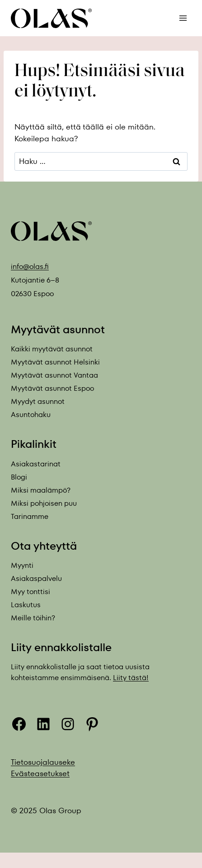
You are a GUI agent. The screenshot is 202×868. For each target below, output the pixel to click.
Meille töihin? (33, 618)
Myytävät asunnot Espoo (52, 388)
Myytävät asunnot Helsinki (55, 362)
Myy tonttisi (31, 592)
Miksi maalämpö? (41, 490)
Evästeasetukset (40, 773)
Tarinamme (30, 516)
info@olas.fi (30, 266)
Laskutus (26, 605)
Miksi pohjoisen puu (44, 503)
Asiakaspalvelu (36, 578)
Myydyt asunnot (38, 401)
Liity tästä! (131, 678)
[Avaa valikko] (183, 18)
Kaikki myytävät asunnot (52, 349)
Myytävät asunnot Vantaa (54, 375)
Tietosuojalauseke (43, 762)
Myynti (22, 565)
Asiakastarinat (36, 464)
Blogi (19, 477)
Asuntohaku (31, 415)
